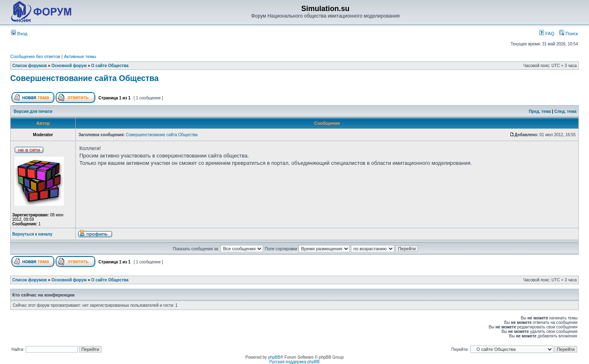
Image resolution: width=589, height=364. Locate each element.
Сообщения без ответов (35, 56)
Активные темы (80, 56)
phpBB (274, 357)
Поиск (569, 34)
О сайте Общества (110, 66)
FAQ (547, 34)
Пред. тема (540, 111)
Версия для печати (33, 111)
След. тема (565, 111)
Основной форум (69, 66)
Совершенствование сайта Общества (84, 78)
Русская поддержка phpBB (294, 362)
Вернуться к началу (32, 234)
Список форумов (30, 66)
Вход (19, 34)
